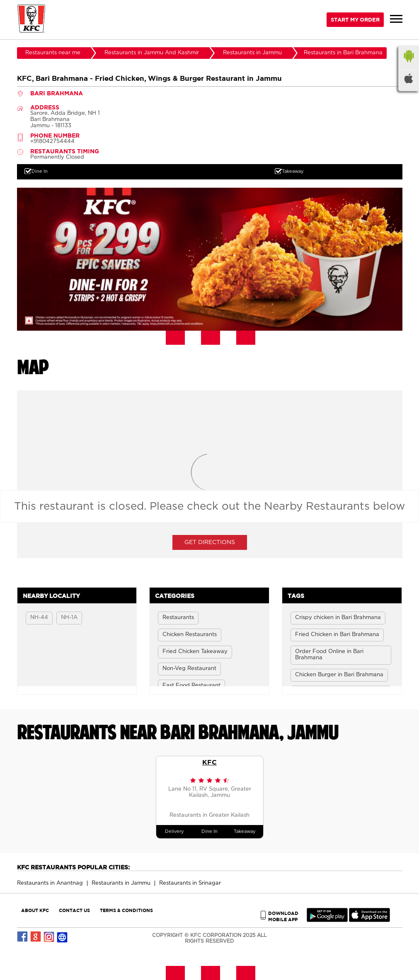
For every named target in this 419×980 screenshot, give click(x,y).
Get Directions (210, 542)
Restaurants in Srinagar (190, 883)
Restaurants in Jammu (121, 883)
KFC (209, 762)
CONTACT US (74, 910)
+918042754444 (52, 142)
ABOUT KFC (35, 910)
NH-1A (69, 618)
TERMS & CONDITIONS (126, 910)
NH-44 (39, 618)
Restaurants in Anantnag (50, 883)
